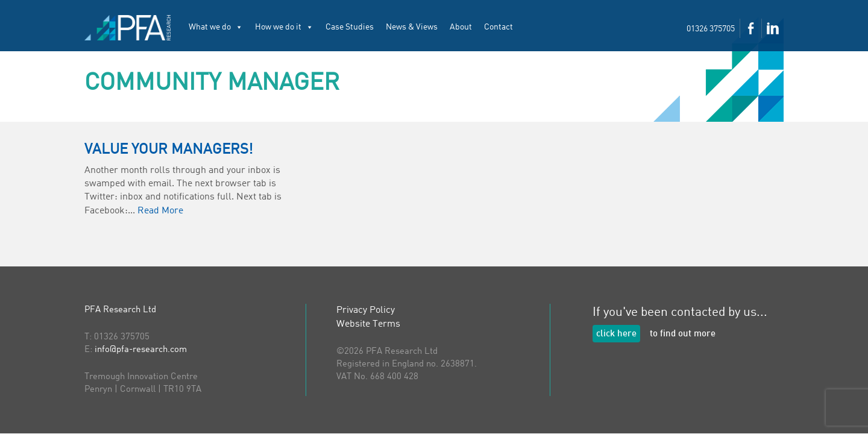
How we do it (284, 27)
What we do (216, 27)
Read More (160, 211)
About (461, 27)
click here (616, 334)
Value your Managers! (169, 150)
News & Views (412, 27)
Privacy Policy (366, 310)
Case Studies (350, 27)
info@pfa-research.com (141, 350)
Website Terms (368, 324)
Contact (498, 27)
